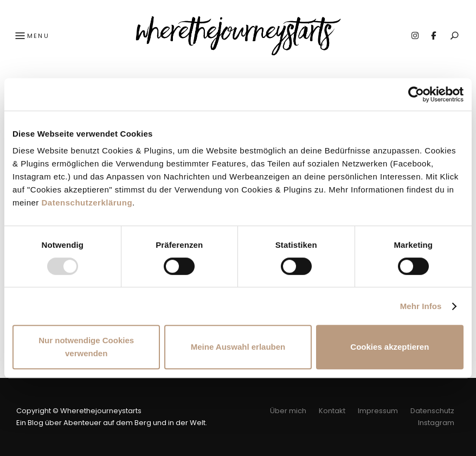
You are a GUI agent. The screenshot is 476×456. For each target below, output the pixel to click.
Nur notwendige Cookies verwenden (86, 347)
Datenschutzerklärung (87, 203)
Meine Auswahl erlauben (238, 347)
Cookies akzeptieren (390, 347)
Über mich (288, 411)
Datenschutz (432, 411)
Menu (31, 36)
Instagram (415, 36)
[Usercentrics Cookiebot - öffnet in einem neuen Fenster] (416, 94)
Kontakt (332, 411)
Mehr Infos (421, 306)
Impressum (378, 411)
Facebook (433, 36)
